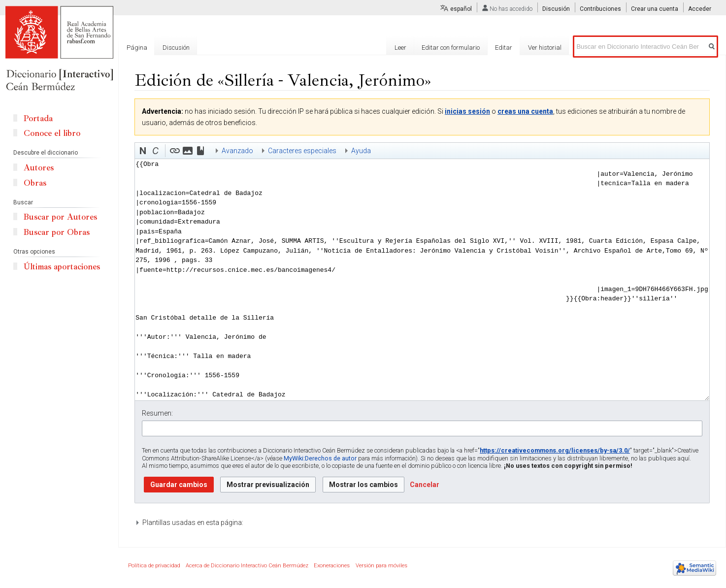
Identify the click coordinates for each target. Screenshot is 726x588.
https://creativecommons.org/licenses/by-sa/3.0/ (555, 450)
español (461, 9)
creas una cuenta (525, 111)
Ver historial (545, 48)
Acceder (700, 9)
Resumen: (157, 413)
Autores (39, 168)
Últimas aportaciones (62, 267)
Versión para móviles (381, 566)
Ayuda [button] (361, 151)
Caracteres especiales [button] (302, 151)
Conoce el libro (52, 133)
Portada (38, 118)
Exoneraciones (332, 566)
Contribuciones (600, 9)
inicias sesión (467, 111)
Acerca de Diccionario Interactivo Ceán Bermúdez (247, 566)
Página (137, 48)
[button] (143, 151)
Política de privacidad (154, 566)
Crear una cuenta (655, 9)
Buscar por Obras (57, 232)
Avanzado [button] (237, 151)
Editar (504, 48)
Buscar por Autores (60, 217)
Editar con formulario (451, 48)
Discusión (556, 9)
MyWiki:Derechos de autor (320, 458)
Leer (400, 48)
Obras (35, 183)
